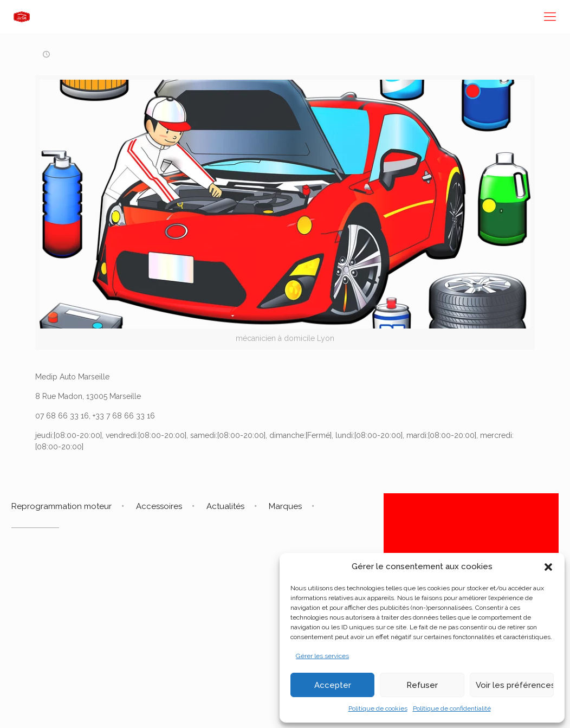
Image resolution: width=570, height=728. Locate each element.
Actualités (225, 506)
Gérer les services (322, 656)
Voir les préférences (515, 685)
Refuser (422, 685)
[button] (548, 567)
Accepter (333, 685)
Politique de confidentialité (452, 708)
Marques (285, 506)
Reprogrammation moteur (61, 506)
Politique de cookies (378, 708)
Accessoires (159, 506)
